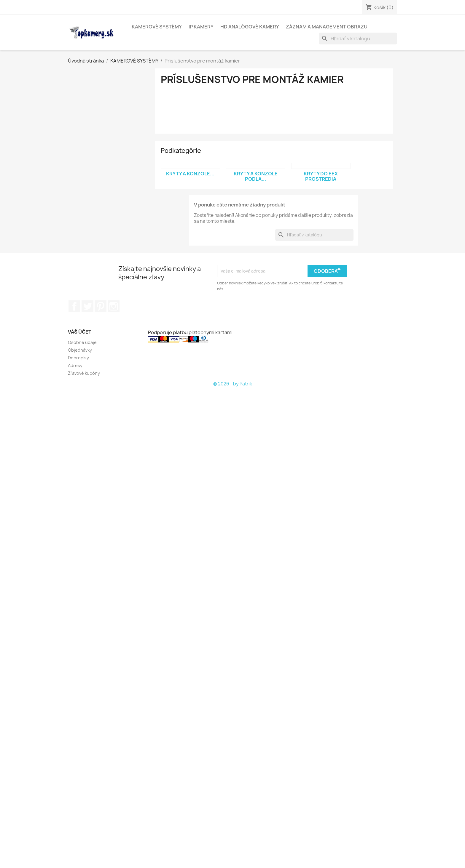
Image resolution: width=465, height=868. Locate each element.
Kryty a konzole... (190, 174)
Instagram (114, 306)
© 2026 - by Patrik (233, 384)
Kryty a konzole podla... (256, 176)
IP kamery (201, 27)
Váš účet (80, 332)
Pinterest (101, 306)
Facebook (74, 306)
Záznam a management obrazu (327, 27)
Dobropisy (78, 358)
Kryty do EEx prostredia (321, 176)
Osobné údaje (82, 342)
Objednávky (80, 350)
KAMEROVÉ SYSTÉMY (157, 27)
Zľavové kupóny (84, 373)
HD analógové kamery (250, 27)
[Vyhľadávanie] (358, 39)
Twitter (87, 306)
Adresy (75, 365)
